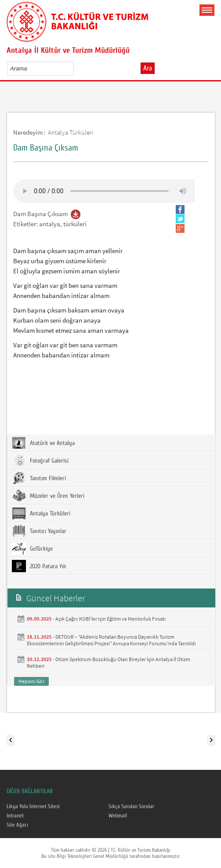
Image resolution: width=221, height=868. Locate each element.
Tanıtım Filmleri (39, 478)
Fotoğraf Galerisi (40, 460)
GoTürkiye (32, 548)
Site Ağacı (17, 825)
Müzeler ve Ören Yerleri (48, 496)
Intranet (15, 816)
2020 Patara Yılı (39, 566)
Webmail (118, 816)
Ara (148, 68)
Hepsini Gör (31, 681)
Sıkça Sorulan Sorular (131, 806)
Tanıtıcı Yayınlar (39, 531)
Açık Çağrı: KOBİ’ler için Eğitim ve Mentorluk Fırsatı (110, 619)
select (76, 68)
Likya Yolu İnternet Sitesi (33, 806)
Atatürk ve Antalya (43, 443)
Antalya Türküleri (71, 132)
